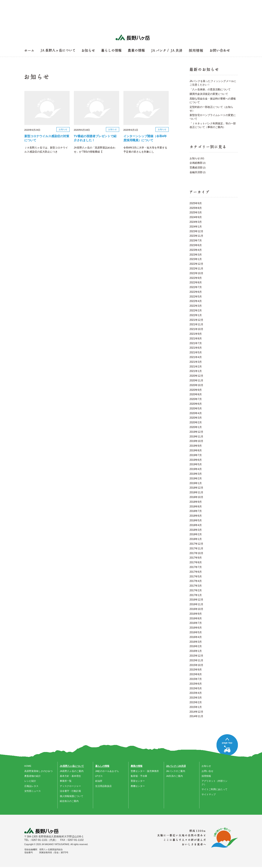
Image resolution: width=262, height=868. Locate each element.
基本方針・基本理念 (70, 776)
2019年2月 (196, 479)
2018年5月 (196, 520)
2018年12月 (196, 488)
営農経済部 (196, 168)
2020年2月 (196, 422)
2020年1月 (196, 427)
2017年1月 (196, 595)
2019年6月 (196, 460)
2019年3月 (196, 474)
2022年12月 (196, 264)
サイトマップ (209, 794)
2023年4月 (196, 250)
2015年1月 (196, 707)
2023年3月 (196, 255)
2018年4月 (196, 525)
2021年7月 (196, 343)
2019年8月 (196, 450)
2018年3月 (196, 530)
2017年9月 (196, 558)
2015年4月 (196, 693)
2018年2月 (196, 534)
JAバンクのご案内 (176, 771)
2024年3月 (196, 222)
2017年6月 (196, 572)
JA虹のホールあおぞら (107, 771)
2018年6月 (196, 516)
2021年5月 (196, 352)
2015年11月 (196, 660)
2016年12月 (196, 600)
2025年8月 (196, 208)
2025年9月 (196, 203)
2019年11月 (196, 437)
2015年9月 (196, 670)
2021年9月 (196, 334)
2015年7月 (196, 679)
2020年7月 (196, 399)
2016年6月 (196, 628)
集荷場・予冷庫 (139, 776)
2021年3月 (196, 362)
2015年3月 (196, 698)
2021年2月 (196, 367)
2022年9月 (196, 278)
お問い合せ (207, 771)
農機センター (138, 786)
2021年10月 (196, 329)
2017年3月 (196, 586)
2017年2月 (196, 590)
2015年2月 (196, 702)
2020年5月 (196, 409)
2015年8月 (196, 674)
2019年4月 (196, 469)
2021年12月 (196, 320)
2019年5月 (196, 464)
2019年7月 (196, 455)
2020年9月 (196, 390)
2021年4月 (196, 357)
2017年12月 (196, 544)
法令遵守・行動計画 (70, 791)
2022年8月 (196, 282)
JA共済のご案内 (175, 776)
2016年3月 (196, 642)
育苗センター (138, 781)
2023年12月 (196, 231)
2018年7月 (196, 511)
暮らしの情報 (102, 766)
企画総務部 (196, 163)
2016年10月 (196, 609)
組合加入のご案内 (69, 801)
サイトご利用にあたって (214, 789)
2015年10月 (196, 665)
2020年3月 (196, 418)
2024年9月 (196, 217)
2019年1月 (196, 483)
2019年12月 (196, 432)
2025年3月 (196, 213)
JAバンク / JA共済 (176, 766)
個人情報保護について (72, 796)
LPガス (99, 776)
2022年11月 (196, 269)
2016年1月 (196, 651)
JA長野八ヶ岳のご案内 (72, 771)
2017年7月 (196, 567)
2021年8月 (196, 339)
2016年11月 (196, 604)
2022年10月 (196, 273)
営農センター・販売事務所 (145, 771)
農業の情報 (137, 766)
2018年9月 (196, 502)
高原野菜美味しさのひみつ (38, 771)
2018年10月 (196, 497)
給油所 (99, 781)
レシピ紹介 (30, 781)
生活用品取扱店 (103, 786)
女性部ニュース (33, 791)
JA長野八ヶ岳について (72, 766)
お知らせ (195, 158)
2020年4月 (196, 413)
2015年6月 (196, 684)
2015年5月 (196, 688)
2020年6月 (196, 404)
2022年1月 (196, 315)
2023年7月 (196, 241)
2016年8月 (196, 618)
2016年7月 (196, 623)
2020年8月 (196, 394)
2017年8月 (196, 562)
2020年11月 (196, 380)
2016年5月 (196, 632)
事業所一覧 (66, 781)
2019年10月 (196, 441)
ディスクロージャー (70, 786)
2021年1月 (196, 371)
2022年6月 (196, 292)
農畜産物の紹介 (33, 776)
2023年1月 (196, 259)
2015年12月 (196, 656)
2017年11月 (196, 548)
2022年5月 (196, 297)
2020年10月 (196, 385)
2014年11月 (196, 716)
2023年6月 (196, 245)
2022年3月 (196, 306)
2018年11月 (196, 492)
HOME (28, 766)
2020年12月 (196, 376)
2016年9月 (196, 614)
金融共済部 (196, 172)
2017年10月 (196, 553)
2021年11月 (196, 324)
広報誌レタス (31, 786)
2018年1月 (196, 539)
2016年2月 (196, 646)
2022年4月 (196, 301)
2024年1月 (196, 227)
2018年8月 (196, 507)
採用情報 (206, 776)
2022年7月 (196, 287)
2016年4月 (196, 637)
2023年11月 (196, 236)
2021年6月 (196, 348)
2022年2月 (196, 311)
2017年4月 (196, 581)
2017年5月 (196, 577)
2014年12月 (196, 712)
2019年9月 (196, 446)
